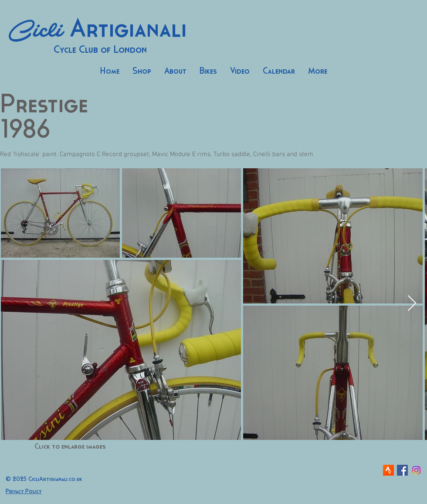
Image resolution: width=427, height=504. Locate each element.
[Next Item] (412, 304)
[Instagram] (416, 470)
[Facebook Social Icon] (402, 470)
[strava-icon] (388, 470)
